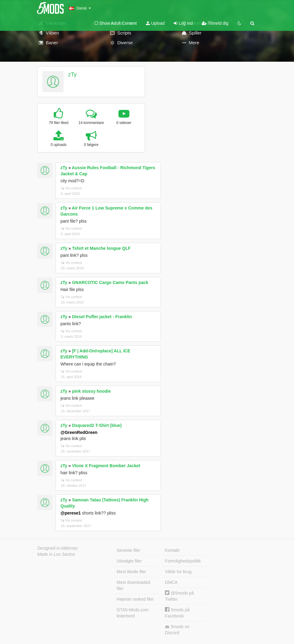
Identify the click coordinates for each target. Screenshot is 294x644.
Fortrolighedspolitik (183, 561)
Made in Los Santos (56, 554)
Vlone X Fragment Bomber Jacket (106, 466)
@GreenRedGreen (79, 432)
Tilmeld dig (215, 23)
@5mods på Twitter (179, 596)
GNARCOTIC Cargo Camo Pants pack (110, 282)
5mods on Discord (177, 630)
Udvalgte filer (129, 561)
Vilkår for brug (178, 572)
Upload (155, 23)
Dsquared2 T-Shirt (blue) (97, 425)
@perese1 (71, 513)
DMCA (171, 582)
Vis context (71, 188)
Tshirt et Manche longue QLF (101, 248)
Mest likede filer (131, 572)
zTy (72, 75)
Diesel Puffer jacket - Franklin (102, 317)
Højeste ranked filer (135, 599)
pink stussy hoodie (91, 391)
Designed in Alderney (58, 548)
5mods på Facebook (177, 613)
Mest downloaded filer (133, 585)
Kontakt (172, 550)
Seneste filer (129, 550)
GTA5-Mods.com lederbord (133, 613)
